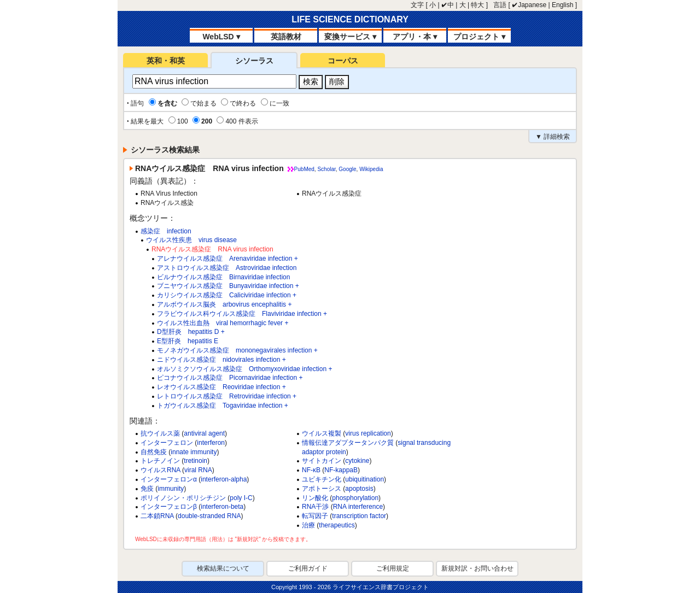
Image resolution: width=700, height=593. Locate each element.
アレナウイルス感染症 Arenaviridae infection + (227, 259)
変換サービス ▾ (350, 37)
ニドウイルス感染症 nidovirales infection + (221, 360)
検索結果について (223, 568)
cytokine (357, 461)
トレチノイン (160, 461)
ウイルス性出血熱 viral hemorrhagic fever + (223, 323)
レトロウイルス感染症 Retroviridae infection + (227, 396)
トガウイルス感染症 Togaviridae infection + (223, 406)
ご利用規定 (393, 568)
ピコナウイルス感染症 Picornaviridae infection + (230, 378)
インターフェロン (167, 443)
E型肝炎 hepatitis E (188, 341)
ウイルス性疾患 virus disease (191, 240)
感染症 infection (166, 231)
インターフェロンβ (169, 507)
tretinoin (196, 461)
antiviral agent (204, 433)
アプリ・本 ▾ (415, 37)
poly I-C (241, 498)
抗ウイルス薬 (160, 433)
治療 (308, 525)
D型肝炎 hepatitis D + (191, 332)
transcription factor (359, 516)
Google (347, 169)
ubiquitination (364, 479)
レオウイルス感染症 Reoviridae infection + (221, 387)
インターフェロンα (169, 479)
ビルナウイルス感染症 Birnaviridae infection (223, 277)
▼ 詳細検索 (553, 137)
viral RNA (198, 470)
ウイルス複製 (322, 433)
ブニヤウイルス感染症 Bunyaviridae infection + (228, 286)
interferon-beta (222, 507)
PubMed (304, 169)
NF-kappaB (341, 470)
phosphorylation (355, 498)
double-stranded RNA (209, 516)
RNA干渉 (315, 507)
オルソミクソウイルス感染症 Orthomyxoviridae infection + (244, 369)
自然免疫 (154, 452)
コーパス (343, 61)
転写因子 (315, 516)
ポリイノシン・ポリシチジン (183, 498)
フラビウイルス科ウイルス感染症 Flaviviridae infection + (242, 314)
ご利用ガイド (308, 568)
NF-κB (311, 470)
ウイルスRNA (161, 470)
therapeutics (337, 525)
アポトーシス (322, 489)
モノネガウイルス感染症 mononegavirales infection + (237, 350)
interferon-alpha (224, 479)
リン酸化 (315, 498)
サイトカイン (322, 461)
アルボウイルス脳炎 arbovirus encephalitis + (224, 304)
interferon (211, 443)
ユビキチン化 (322, 479)
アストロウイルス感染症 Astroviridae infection (227, 268)
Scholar (326, 169)
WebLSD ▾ (221, 37)
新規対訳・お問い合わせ (477, 568)
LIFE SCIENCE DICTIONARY (350, 19)
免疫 (147, 489)
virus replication (368, 433)
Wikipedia (371, 169)
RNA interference (358, 507)
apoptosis (359, 489)
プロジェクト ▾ (479, 37)
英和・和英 (166, 61)
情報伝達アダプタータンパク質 (348, 443)
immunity (171, 489)
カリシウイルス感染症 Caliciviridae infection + (227, 295)
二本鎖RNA (157, 516)
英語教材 (286, 37)
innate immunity (194, 452)
